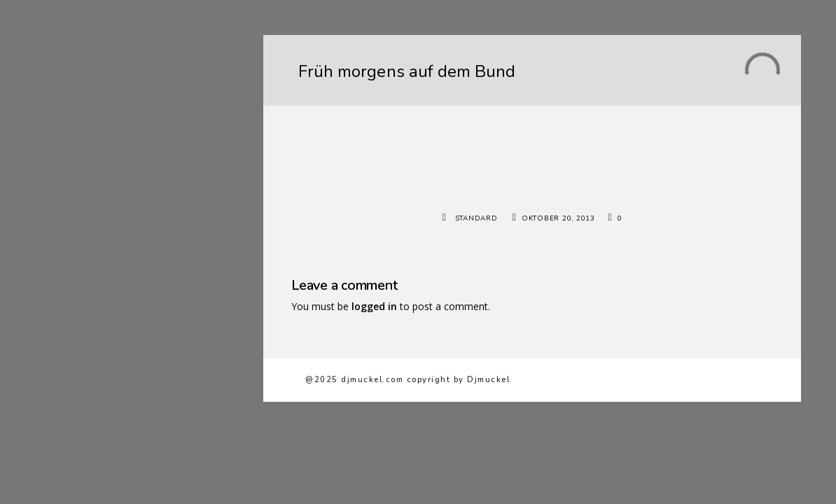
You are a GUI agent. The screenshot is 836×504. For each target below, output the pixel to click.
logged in (374, 306)
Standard (476, 218)
